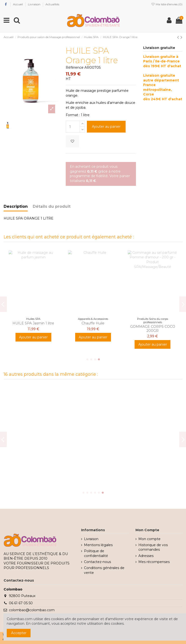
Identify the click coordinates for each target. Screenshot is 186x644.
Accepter (19, 633)
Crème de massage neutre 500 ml (33, 325)
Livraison (35, 4)
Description (16, 206)
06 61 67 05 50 (21, 603)
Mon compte (149, 539)
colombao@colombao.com (32, 610)
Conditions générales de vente (104, 570)
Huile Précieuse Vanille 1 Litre (93, 325)
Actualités (52, 4)
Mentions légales (98, 545)
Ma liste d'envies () (167, 4)
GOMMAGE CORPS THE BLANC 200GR (153, 329)
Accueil (18, 4)
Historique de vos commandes (153, 547)
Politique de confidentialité (96, 553)
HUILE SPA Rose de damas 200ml (33, 463)
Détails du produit (52, 206)
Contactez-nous (97, 562)
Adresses (146, 556)
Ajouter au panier (106, 127)
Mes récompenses (154, 562)
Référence (75, 67)
